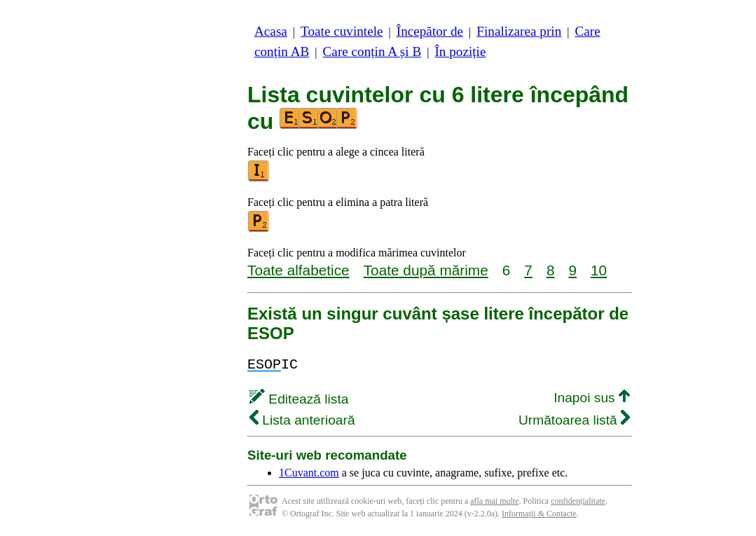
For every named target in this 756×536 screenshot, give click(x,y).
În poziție (460, 51)
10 (599, 270)
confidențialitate (578, 501)
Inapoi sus (592, 398)
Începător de (430, 31)
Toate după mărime (426, 270)
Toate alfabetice (298, 270)
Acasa (271, 31)
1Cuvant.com (309, 473)
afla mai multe (494, 501)
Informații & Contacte (539, 514)
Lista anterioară (302, 420)
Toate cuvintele (342, 31)
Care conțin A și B (372, 51)
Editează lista (299, 399)
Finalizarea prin (519, 31)
